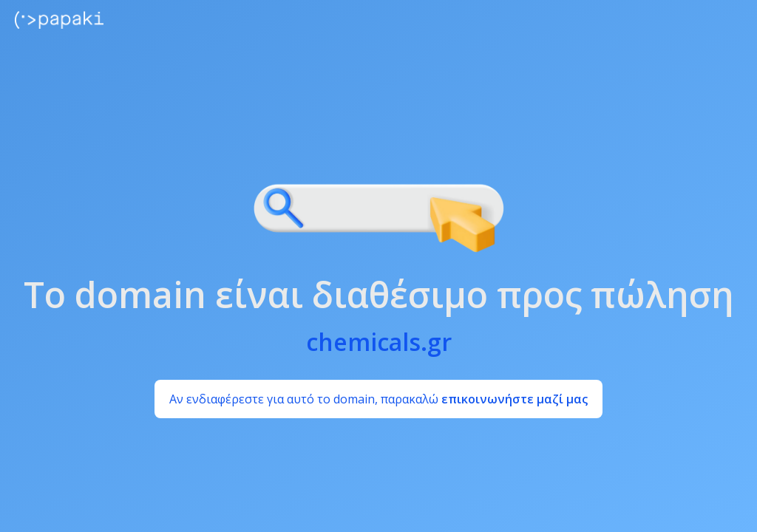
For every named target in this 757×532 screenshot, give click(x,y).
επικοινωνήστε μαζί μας (515, 399)
